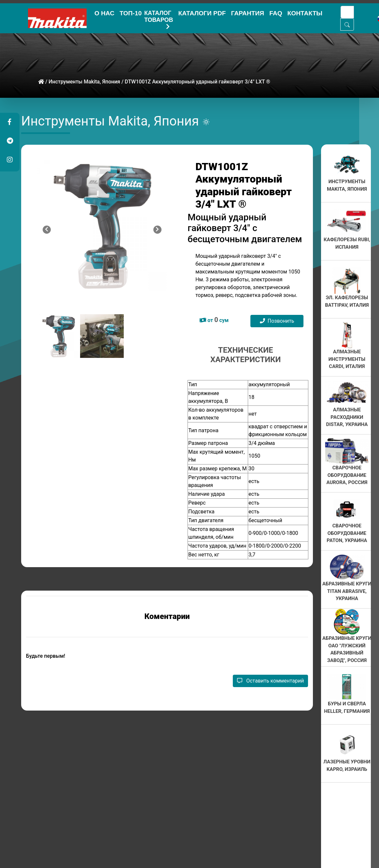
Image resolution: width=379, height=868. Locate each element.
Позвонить (277, 321)
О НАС (104, 13)
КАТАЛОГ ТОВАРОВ (159, 18)
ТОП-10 (131, 13)
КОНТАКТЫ (305, 13)
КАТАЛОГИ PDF (202, 13)
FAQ (276, 13)
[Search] (347, 12)
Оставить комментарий (270, 681)
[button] (9, 122)
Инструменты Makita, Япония (84, 82)
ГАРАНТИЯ (247, 13)
